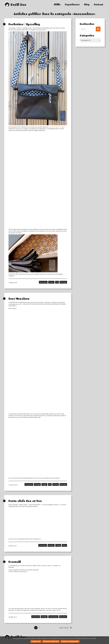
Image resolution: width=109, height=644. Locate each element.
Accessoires (43, 282)
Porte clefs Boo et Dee (25, 501)
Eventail (15, 562)
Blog (87, 4)
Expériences (72, 4)
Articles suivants (64, 628)
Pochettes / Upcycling (24, 24)
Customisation (53, 617)
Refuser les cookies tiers (51, 641)
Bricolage (37, 484)
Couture (51, 282)
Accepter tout (36, 641)
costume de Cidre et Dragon (56, 127)
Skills (57, 4)
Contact (99, 4)
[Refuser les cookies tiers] (107, 640)
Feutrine (56, 484)
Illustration (63, 617)
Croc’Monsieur (19, 299)
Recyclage (63, 282)
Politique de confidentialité (70, 641)
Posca (64, 545)
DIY (57, 282)
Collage (44, 484)
